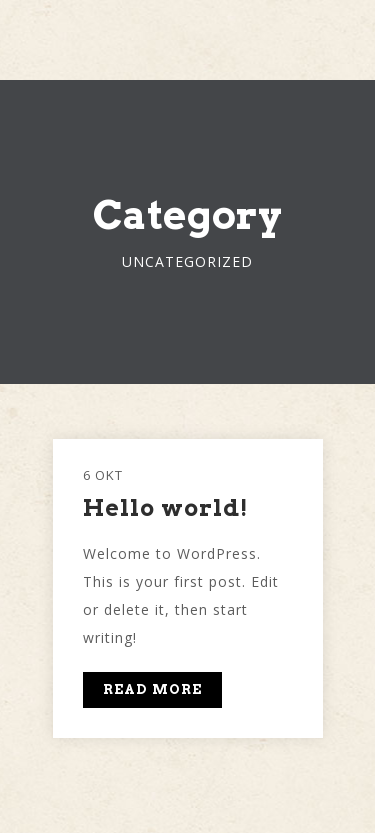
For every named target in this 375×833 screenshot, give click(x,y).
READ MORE (152, 689)
